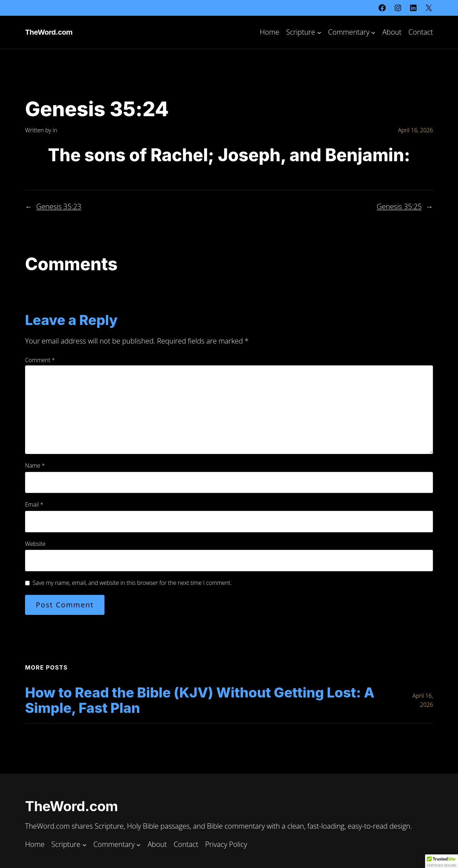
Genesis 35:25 (399, 206)
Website (35, 544)
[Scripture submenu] (319, 32)
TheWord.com (49, 32)
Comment (40, 360)
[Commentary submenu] (373, 32)
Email (34, 504)
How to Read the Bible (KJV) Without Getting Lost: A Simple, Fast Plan (200, 701)
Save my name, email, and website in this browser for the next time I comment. (132, 583)
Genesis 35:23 (59, 206)
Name (35, 465)
